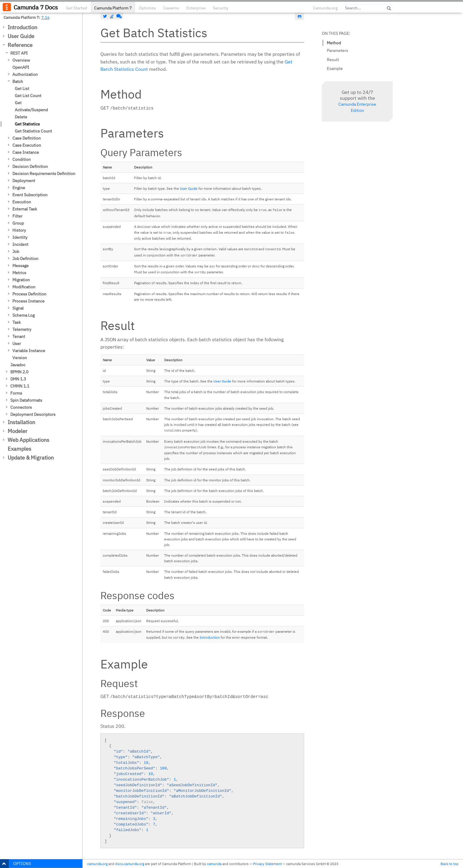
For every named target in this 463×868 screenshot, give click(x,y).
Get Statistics (27, 124)
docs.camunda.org (130, 864)
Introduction (22, 27)
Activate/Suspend (31, 110)
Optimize (147, 8)
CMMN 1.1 (20, 386)
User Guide (21, 36)
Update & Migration (31, 458)
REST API (19, 53)
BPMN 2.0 (19, 372)
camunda (214, 864)
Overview (21, 60)
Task (17, 322)
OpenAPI (21, 67)
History (19, 230)
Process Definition (29, 294)
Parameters (338, 50)
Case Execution (27, 145)
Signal (18, 308)
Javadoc (18, 365)
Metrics (19, 273)
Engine (19, 188)
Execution (22, 202)
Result (333, 60)
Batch (18, 81)
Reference (20, 45)
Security (221, 8)
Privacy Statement (267, 864)
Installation (21, 422)
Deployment (24, 181)
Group (18, 223)
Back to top (450, 864)
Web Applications (28, 440)
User (17, 344)
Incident (20, 244)
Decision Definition (30, 166)
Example (335, 68)
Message (21, 266)
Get (18, 103)
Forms (16, 393)
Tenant (19, 336)
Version (20, 358)
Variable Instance (29, 351)
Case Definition (27, 138)
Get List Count (28, 96)
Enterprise (196, 8)
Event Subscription (30, 195)
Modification (24, 287)
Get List (22, 89)
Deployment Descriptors (33, 414)
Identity (20, 237)
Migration (21, 280)
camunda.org (97, 864)
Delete (21, 117)
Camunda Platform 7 (113, 8)
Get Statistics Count (33, 131)
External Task (25, 209)
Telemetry (22, 329)
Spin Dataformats (26, 400)
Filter (17, 216)
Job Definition (25, 259)
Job (16, 251)
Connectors (21, 407)
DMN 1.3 (18, 379)
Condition (22, 159)
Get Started (76, 8)
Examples (19, 449)
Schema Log (23, 315)
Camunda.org (325, 8)
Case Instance (26, 152)
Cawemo (171, 8)
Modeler (18, 431)
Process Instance (28, 301)
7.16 (45, 17)
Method (334, 43)
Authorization (25, 74)
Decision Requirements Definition (44, 174)
